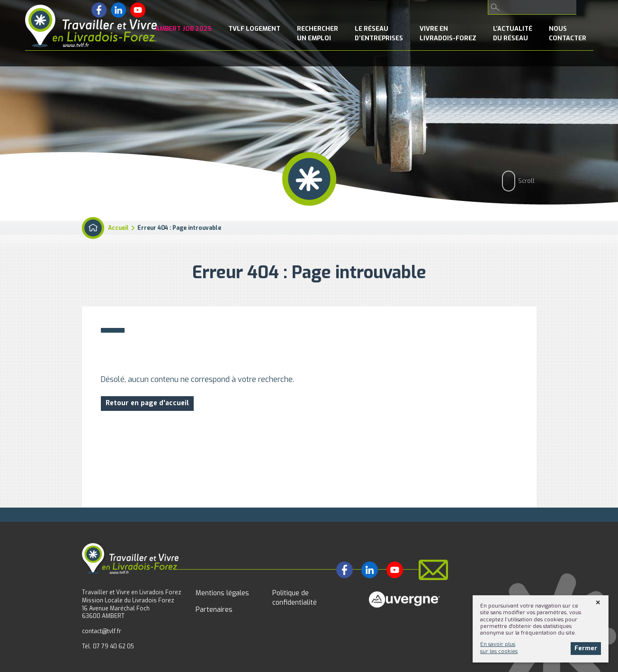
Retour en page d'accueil (147, 403)
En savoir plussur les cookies (499, 648)
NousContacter (568, 33)
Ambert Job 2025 (184, 29)
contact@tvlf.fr (102, 631)
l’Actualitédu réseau (513, 33)
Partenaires (214, 610)
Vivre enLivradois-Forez (448, 33)
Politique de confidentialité (295, 598)
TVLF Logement (254, 29)
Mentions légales (222, 593)
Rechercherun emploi (318, 33)
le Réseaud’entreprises (379, 33)
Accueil (118, 228)
